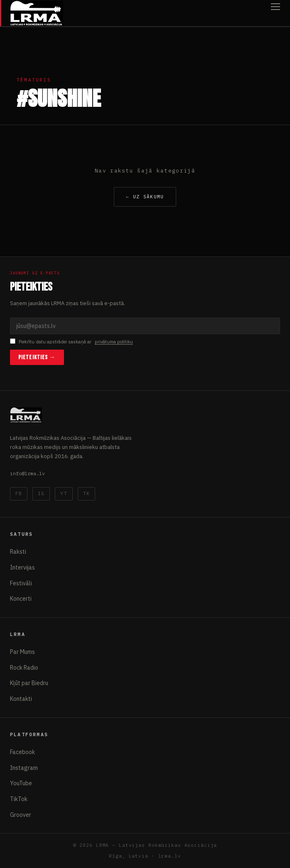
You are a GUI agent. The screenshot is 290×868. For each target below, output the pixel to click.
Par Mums (22, 652)
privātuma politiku (114, 342)
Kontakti (21, 699)
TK (86, 493)
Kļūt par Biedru (29, 683)
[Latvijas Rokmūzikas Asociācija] (37, 13)
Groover (21, 815)
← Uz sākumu (145, 197)
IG (41, 493)
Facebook (22, 752)
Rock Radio (24, 668)
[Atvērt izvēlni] (275, 13)
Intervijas (22, 567)
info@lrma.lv (27, 473)
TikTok (19, 799)
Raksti (18, 552)
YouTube (21, 783)
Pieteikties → (37, 357)
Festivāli (21, 583)
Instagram (24, 768)
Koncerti (21, 599)
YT (64, 493)
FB (19, 493)
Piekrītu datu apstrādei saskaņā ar (71, 342)
